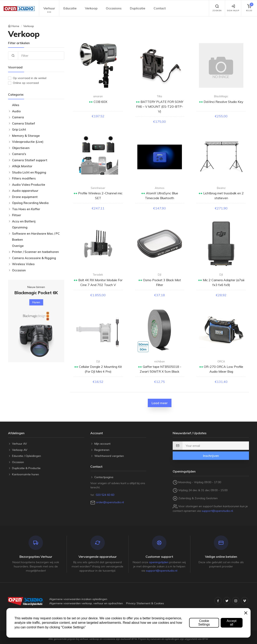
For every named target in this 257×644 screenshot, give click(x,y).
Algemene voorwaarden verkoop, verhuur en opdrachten (86, 603)
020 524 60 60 (105, 495)
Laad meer (160, 403)
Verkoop (91, 8)
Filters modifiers (24, 178)
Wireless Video (23, 264)
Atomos (160, 188)
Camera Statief (23, 123)
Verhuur (49, 10)
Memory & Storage (26, 136)
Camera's (19, 154)
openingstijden (159, 562)
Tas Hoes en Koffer (26, 209)
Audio (16, 111)
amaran (98, 96)
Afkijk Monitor (22, 166)
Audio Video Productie (29, 185)
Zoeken (217, 8)
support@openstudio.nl (217, 511)
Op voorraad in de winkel (30, 78)
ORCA (221, 361)
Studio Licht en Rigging (29, 172)
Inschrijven (211, 456)
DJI (160, 275)
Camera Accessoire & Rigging (34, 258)
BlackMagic (221, 96)
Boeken (17, 240)
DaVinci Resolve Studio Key (223, 102)
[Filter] (41, 56)
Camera (18, 117)
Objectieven (21, 148)
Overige (18, 246)
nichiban (160, 361)
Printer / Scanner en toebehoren (35, 252)
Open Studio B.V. (146, 635)
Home (15, 26)
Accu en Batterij (24, 221)
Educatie (70, 8)
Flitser (17, 215)
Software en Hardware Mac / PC (36, 234)
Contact (160, 8)
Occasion (19, 270)
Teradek (98, 275)
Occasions (114, 8)
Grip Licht (19, 129)
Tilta (160, 96)
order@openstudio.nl (110, 502)
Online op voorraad (26, 83)
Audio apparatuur (25, 191)
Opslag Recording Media (30, 203)
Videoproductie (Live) (28, 142)
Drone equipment (25, 197)
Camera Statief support (30, 160)
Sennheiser (98, 188)
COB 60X (100, 102)
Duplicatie (138, 8)
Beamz (221, 188)
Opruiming (20, 227)
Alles (16, 105)
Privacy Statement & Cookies (145, 603)
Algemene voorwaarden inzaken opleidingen (78, 599)
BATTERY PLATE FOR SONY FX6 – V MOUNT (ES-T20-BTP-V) (160, 106)
